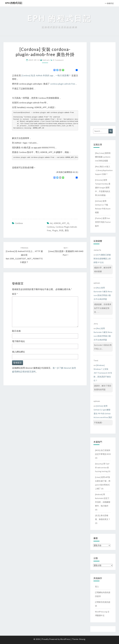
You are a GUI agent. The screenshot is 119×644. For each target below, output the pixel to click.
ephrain (46, 60)
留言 (15, 294)
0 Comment (58, 60)
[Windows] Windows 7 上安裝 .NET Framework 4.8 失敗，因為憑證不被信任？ (103, 373)
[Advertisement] (32, 198)
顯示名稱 (16, 331)
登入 (97, 587)
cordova (51, 227)
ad (51, 223)
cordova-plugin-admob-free (63, 84)
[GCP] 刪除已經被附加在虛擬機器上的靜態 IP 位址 (102, 259)
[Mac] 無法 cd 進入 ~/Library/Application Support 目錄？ (104, 170)
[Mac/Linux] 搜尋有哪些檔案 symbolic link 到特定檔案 (103, 157)
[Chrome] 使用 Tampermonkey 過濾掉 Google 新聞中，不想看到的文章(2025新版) (103, 188)
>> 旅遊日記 (109, 3)
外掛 (61, 230)
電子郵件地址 (18, 341)
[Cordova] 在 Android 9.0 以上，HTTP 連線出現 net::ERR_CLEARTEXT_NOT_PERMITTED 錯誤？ (24, 255)
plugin (55, 230)
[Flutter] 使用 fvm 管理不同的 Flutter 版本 (103, 222)
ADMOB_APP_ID (61, 223)
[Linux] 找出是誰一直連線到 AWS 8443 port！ (66, 252)
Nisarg (82, 639)
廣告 (67, 230)
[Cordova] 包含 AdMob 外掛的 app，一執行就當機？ (46, 75)
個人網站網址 (18, 352)
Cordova (19, 223)
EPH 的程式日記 (14, 3)
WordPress (65, 639)
